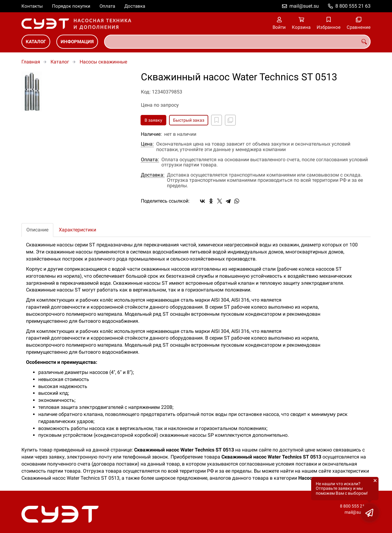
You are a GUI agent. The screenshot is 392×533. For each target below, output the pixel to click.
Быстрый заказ (189, 120)
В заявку (153, 120)
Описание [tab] (37, 230)
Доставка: (153, 175)
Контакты (32, 6)
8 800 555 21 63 (353, 6)
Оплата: (150, 160)
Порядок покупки (71, 6)
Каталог (36, 42)
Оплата (107, 6)
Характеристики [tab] (77, 230)
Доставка (135, 6)
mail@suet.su (304, 6)
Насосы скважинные (103, 62)
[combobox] (237, 42)
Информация (77, 42)
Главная (31, 62)
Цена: (147, 144)
